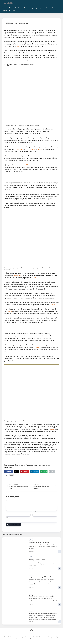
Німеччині (33, 149)
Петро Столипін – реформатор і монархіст (43, 613)
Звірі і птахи (19, 8)
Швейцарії (20, 149)
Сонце (10, 311)
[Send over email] (44, 472)
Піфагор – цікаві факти (37, 560)
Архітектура (39, 8)
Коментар (9, 501)
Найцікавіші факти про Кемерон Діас (42, 596)
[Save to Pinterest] (25, 472)
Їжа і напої (47, 8)
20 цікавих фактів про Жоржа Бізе (41, 577)
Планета (11, 8)
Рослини (26, 8)
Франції (41, 149)
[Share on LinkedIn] (35, 472)
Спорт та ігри (6, 10)
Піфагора (52, 305)
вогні (38, 347)
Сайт (7, 518)
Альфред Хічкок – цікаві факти (40, 543)
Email (34, 512)
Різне (13, 10)
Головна (5, 8)
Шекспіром (30, 165)
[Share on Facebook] (8, 472)
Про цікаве (8, 3)
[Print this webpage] (52, 472)
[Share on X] (17, 472)
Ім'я (7, 512)
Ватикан (52, 429)
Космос (54, 8)
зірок (19, 46)
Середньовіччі (18, 275)
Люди (32, 8)
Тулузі (34, 278)
